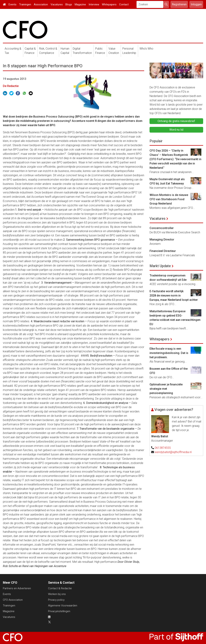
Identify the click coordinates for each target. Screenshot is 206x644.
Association (41, 4)
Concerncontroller (162, 228)
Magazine (80, 4)
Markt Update (160, 266)
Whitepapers (109, 4)
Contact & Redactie (60, 588)
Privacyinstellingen (59, 611)
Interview (94, 4)
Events (13, 4)
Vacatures (57, 4)
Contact (124, 4)
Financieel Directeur (163, 251)
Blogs (69, 4)
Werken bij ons (57, 594)
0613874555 (163, 448)
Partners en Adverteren (17, 588)
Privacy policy (56, 600)
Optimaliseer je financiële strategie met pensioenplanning (166, 389)
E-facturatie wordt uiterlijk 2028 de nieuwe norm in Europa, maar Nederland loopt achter (174, 296)
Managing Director (162, 240)
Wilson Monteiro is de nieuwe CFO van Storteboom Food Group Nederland (169, 199)
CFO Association (13, 600)
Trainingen (25, 4)
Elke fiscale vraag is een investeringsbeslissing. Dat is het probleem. (169, 353)
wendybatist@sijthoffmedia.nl (173, 452)
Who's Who (146, 49)
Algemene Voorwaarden (63, 606)
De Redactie (11, 86)
